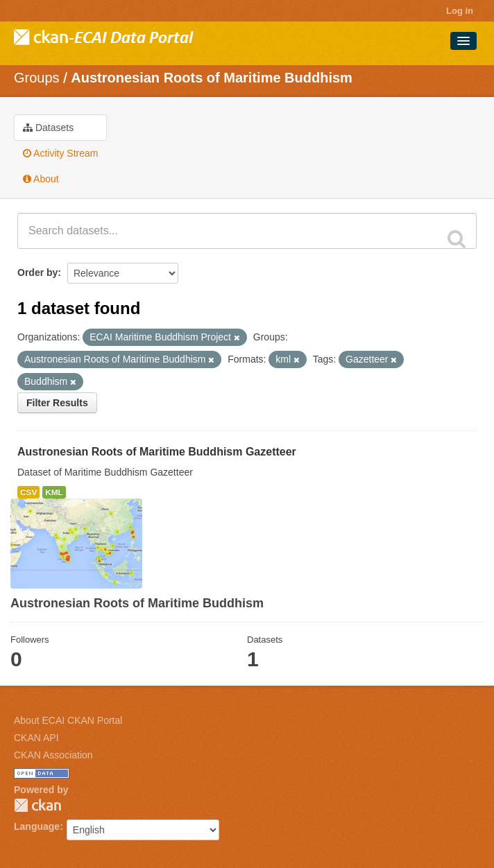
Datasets (48, 128)
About (41, 179)
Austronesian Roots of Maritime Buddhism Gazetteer (157, 452)
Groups (37, 78)
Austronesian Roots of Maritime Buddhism (212, 78)
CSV (28, 492)
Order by (37, 272)
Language (37, 826)
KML (54, 492)
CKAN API (36, 738)
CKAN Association (53, 755)
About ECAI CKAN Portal (68, 720)
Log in (460, 11)
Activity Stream (60, 153)
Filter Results (57, 403)
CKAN (37, 805)
